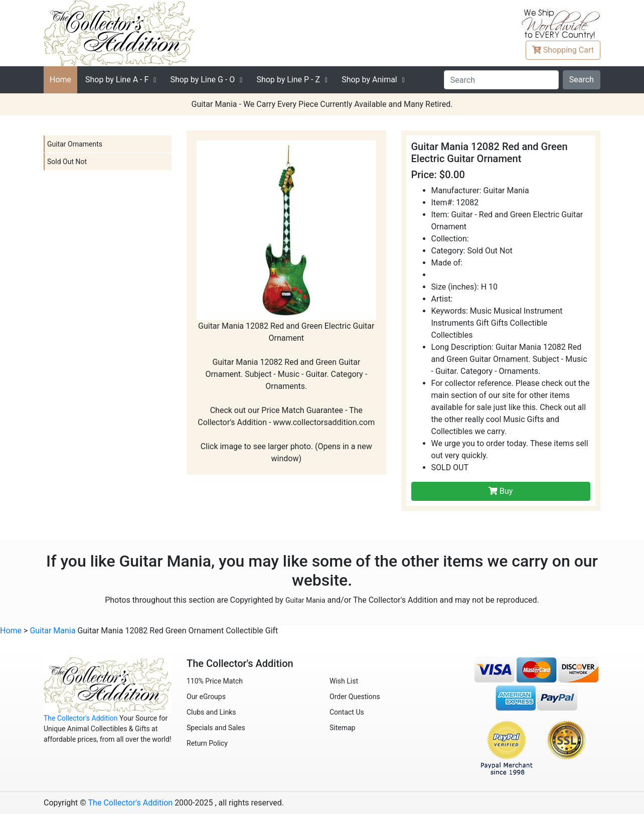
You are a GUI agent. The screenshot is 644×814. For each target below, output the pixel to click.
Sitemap (342, 728)
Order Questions (355, 697)
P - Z (288, 80)
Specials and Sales (216, 728)
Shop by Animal (369, 80)
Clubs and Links (211, 712)
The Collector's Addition (81, 718)
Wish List (344, 681)
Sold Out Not (67, 162)
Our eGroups (206, 697)
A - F (117, 80)
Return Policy (207, 743)
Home (60, 80)
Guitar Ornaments (75, 144)
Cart (563, 50)
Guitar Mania (305, 600)
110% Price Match (215, 681)
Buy (501, 491)
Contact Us (347, 712)
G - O (202, 80)
